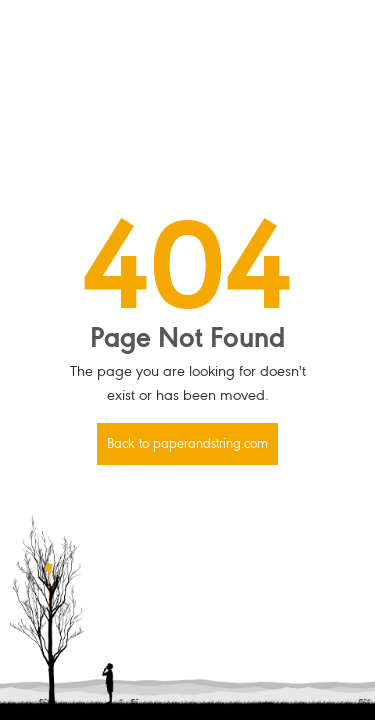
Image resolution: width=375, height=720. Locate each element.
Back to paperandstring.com (187, 445)
